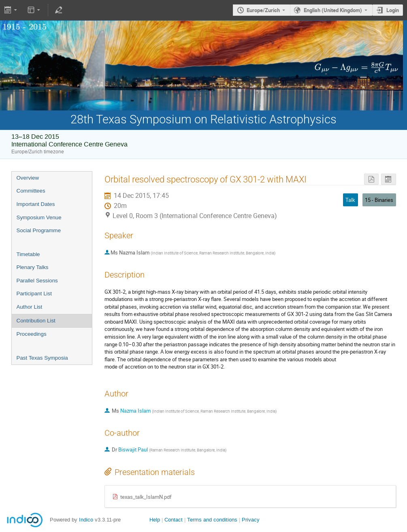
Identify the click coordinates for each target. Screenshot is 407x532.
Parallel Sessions (37, 281)
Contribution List (36, 321)
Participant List (34, 294)
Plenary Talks (33, 267)
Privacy (251, 520)
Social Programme (39, 230)
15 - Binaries (379, 200)
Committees (31, 191)
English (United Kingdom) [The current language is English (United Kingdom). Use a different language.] (333, 10)
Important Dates (36, 204)
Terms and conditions (212, 520)
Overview (28, 178)
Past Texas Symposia (42, 358)
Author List (30, 307)
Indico (86, 520)
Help (155, 520)
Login (393, 10)
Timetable (28, 254)
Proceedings (32, 334)
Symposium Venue (39, 217)
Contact (174, 520)
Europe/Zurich (263, 10)
